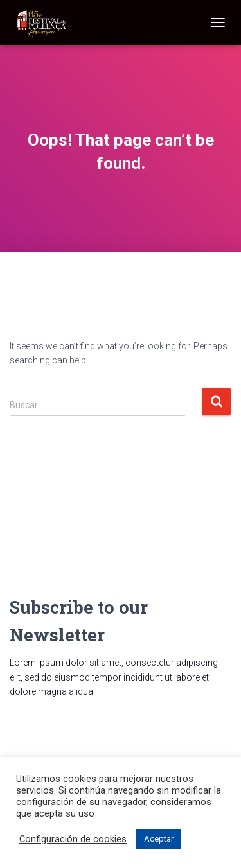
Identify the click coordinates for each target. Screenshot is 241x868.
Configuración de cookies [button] (73, 839)
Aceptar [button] (159, 839)
